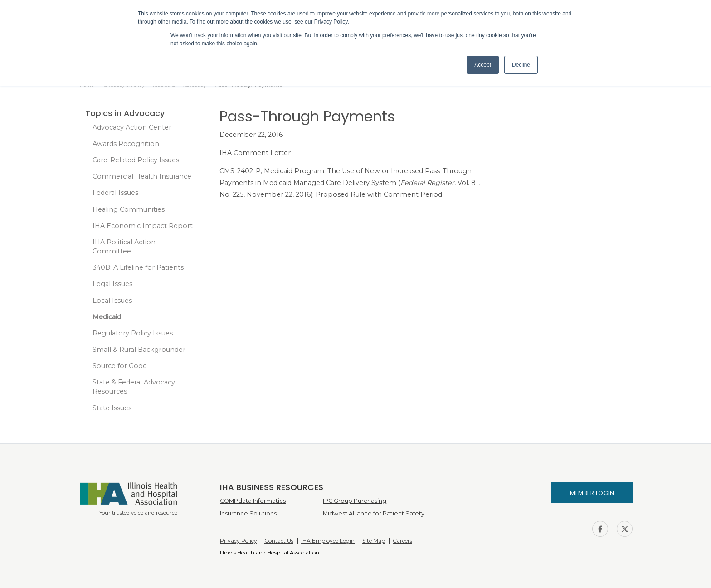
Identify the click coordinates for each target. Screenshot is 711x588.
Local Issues (112, 301)
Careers (402, 541)
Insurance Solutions (248, 513)
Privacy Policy (239, 541)
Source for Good (120, 366)
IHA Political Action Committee (124, 247)
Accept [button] (483, 65)
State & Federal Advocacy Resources (134, 387)
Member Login (592, 493)
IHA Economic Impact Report (143, 226)
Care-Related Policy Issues (136, 160)
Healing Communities (129, 209)
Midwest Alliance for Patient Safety (374, 513)
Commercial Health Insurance (142, 176)
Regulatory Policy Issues (133, 333)
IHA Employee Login (328, 541)
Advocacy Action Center (132, 127)
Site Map (374, 541)
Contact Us (279, 541)
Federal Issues (115, 193)
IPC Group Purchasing (355, 501)
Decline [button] (521, 65)
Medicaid (107, 317)
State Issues (112, 408)
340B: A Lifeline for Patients (138, 267)
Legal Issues (112, 284)
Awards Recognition (126, 144)
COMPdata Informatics (253, 501)
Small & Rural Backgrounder (139, 350)
